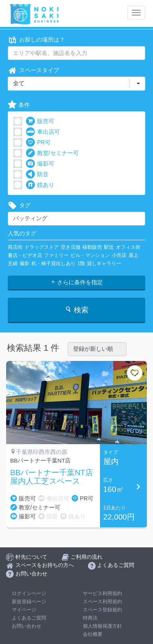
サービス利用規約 (102, 593)
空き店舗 (71, 247)
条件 (19, 105)
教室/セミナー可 (52, 153)
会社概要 (93, 634)
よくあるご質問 (29, 618)
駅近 (109, 247)
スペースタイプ (33, 70)
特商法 (90, 618)
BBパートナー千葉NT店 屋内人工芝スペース (53, 477)
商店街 (15, 247)
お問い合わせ (27, 626)
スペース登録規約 (102, 610)
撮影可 (40, 164)
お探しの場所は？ (36, 40)
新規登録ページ (29, 602)
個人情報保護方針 (102, 626)
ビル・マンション (90, 255)
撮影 (24, 263)
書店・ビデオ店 (25, 255)
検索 (76, 310)
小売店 (119, 255)
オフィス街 (128, 247)
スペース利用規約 (102, 602)
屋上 (133, 255)
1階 (81, 263)
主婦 (13, 263)
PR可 (38, 143)
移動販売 (92, 247)
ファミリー (56, 255)
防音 (37, 174)
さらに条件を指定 (77, 282)
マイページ (24, 610)
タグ (19, 205)
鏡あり (40, 185)
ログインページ (29, 593)
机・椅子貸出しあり (53, 263)
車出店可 (43, 132)
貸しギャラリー (104, 263)
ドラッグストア (42, 247)
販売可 (40, 121)
